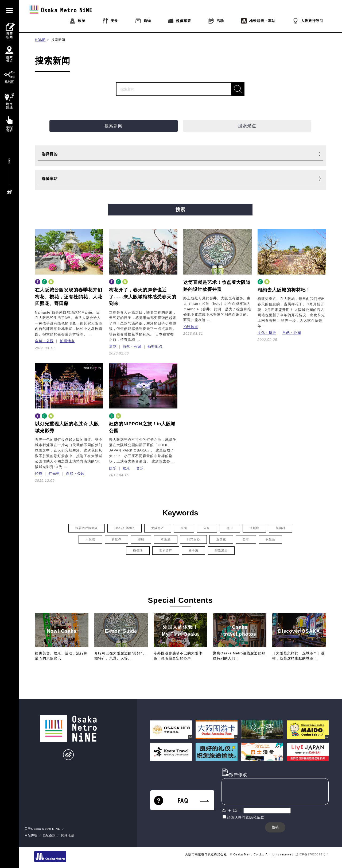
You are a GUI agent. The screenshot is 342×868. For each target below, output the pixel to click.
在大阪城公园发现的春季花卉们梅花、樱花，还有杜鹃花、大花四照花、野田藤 (69, 297)
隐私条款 (49, 835)
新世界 (116, 539)
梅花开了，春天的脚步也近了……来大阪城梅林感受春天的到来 (143, 297)
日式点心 (193, 539)
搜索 (180, 210)
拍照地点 (67, 341)
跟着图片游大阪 (87, 528)
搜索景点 (247, 126)
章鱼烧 (166, 539)
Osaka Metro (124, 528)
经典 (39, 474)
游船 (141, 539)
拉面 (184, 528)
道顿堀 (254, 528)
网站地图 (68, 835)
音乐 (140, 468)
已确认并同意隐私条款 (246, 817)
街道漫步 (221, 550)
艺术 (246, 539)
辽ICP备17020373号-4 (312, 854)
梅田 (230, 528)
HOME (40, 40)
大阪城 (90, 539)
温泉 (207, 528)
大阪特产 (158, 528)
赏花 (113, 347)
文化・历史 (267, 333)
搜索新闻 (58, 40)
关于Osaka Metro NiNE (42, 829)
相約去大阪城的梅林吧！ (284, 290)
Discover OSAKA (299, 631)
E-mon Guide (121, 631)
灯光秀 (54, 474)
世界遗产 (166, 550)
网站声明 (31, 835)
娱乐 (113, 468)
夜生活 (270, 539)
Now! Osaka (62, 631)
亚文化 (221, 539)
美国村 (281, 528)
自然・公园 (44, 341)
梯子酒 (193, 550)
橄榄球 (138, 550)
